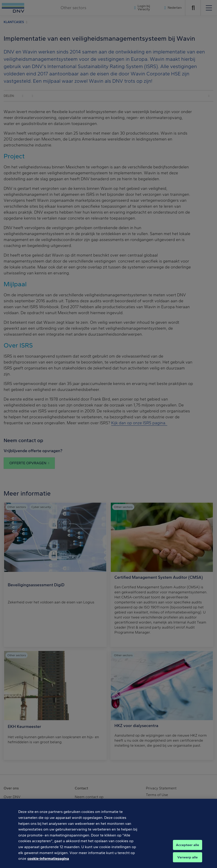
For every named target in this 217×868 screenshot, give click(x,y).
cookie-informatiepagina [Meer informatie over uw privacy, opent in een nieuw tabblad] (48, 862)
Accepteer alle (187, 848)
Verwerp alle (187, 861)
